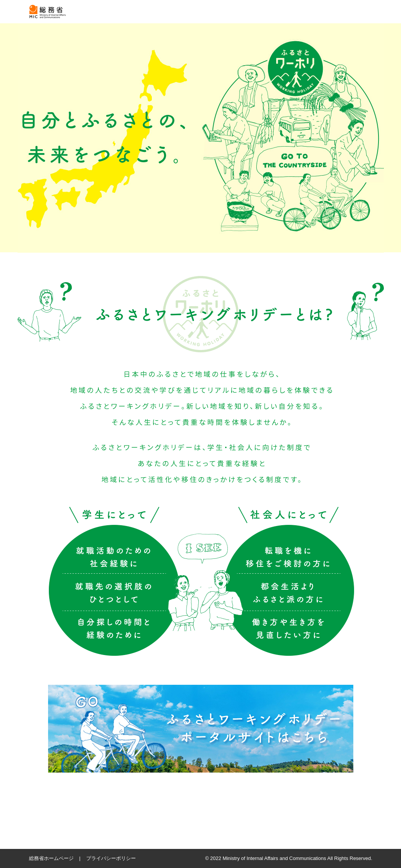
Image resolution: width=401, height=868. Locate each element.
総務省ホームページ (51, 858)
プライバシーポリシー (111, 858)
